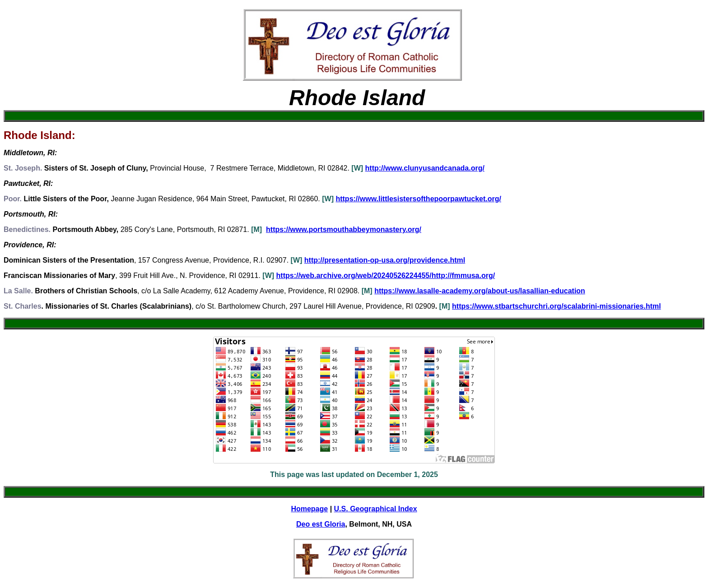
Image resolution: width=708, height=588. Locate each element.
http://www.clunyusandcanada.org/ (425, 168)
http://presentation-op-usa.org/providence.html (385, 260)
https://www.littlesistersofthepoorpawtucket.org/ (418, 199)
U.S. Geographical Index (376, 509)
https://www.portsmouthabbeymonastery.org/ (344, 229)
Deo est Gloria (321, 524)
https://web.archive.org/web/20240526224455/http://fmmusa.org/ (386, 275)
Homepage (309, 509)
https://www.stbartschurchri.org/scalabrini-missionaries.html (557, 306)
